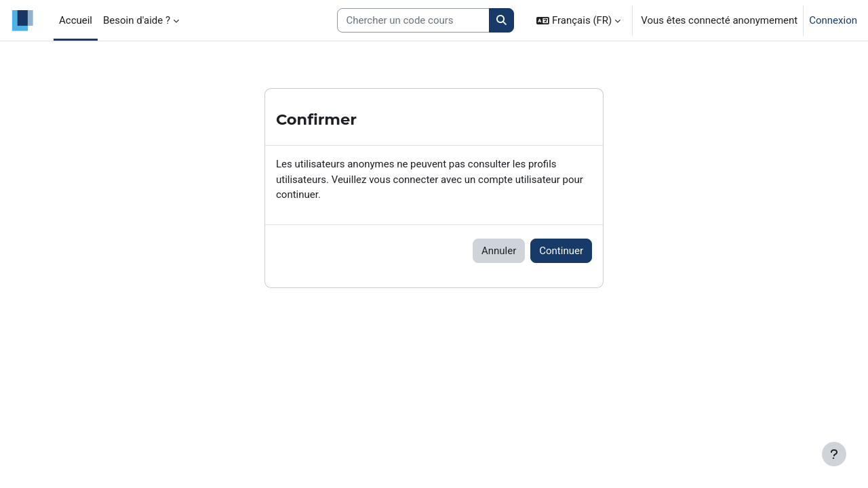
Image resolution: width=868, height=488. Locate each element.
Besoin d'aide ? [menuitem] (137, 20)
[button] (578, 20)
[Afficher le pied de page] (834, 454)
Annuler (499, 251)
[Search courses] (413, 21)
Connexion (833, 20)
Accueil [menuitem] (76, 20)
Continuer (561, 251)
